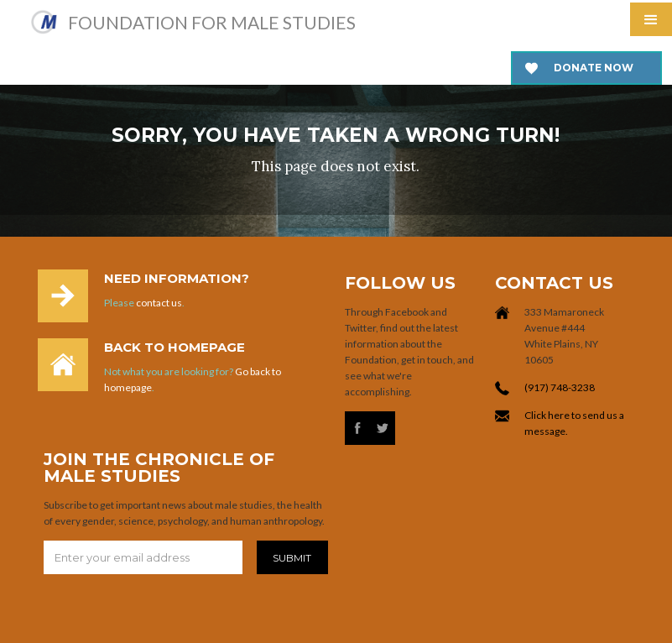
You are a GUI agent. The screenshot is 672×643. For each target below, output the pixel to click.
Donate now (594, 68)
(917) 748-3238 (560, 387)
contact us (159, 303)
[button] (651, 19)
